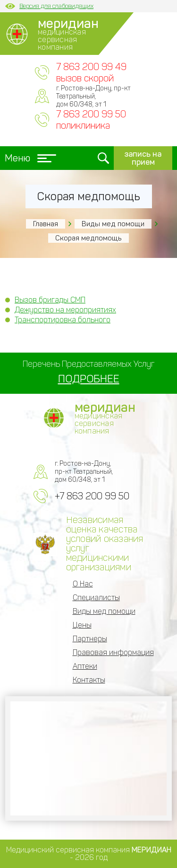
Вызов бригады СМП (50, 300)
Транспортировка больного (63, 320)
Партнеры (90, 639)
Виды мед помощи (113, 224)
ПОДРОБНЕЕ (89, 379)
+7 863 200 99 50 (92, 496)
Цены (82, 625)
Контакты (89, 680)
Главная (46, 224)
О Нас (83, 584)
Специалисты (96, 598)
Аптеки (85, 666)
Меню (30, 158)
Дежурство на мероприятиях (65, 310)
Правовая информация (113, 652)
